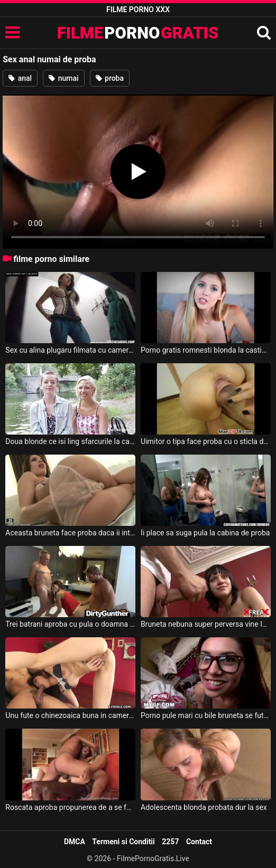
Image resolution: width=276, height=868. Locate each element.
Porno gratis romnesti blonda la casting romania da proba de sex (206, 350)
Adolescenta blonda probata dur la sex (204, 807)
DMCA (75, 842)
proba (110, 78)
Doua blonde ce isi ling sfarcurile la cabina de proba (70, 441)
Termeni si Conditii (123, 842)
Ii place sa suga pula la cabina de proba (205, 533)
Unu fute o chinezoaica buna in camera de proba (70, 715)
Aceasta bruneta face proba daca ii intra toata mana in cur (70, 533)
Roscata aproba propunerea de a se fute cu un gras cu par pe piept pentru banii (70, 807)
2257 (170, 842)
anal (20, 78)
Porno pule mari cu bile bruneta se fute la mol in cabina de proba (206, 715)
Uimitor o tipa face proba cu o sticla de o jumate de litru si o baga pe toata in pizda (206, 441)
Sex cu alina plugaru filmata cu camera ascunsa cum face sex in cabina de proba (70, 350)
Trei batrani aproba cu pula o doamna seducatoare (70, 624)
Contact (199, 842)
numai (63, 78)
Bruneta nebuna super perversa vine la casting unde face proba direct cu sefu (206, 624)
